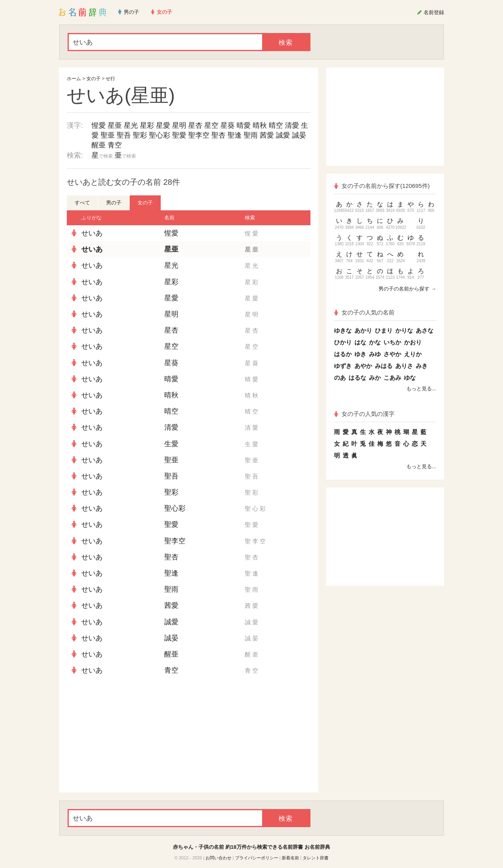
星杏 (195, 125)
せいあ (92, 233)
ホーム (74, 79)
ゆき (360, 354)
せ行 (110, 79)
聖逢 (235, 135)
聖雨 (251, 135)
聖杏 (218, 135)
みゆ (375, 354)
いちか (392, 342)
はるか (343, 354)
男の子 (114, 203)
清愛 (292, 125)
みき (422, 366)
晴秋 (260, 125)
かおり (413, 342)
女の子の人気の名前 (364, 312)
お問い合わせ (218, 858)
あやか (363, 366)
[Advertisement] (126, 736)
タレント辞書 (316, 858)
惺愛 (99, 125)
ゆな (410, 378)
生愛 (171, 444)
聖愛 (179, 135)
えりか (413, 354)
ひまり (384, 330)
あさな (425, 330)
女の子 (94, 79)
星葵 (228, 125)
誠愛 (283, 135)
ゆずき (343, 366)
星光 (131, 125)
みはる (384, 366)
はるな (357, 378)
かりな (404, 330)
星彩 (147, 125)
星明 (179, 125)
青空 (115, 145)
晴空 (276, 125)
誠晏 (299, 135)
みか (375, 378)
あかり (363, 330)
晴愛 (244, 125)
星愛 (163, 125)
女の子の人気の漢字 (364, 414)
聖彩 (140, 135)
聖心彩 (160, 135)
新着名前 (290, 858)
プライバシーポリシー (257, 858)
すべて (82, 203)
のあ (340, 378)
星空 (211, 125)
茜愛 (267, 135)
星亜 (115, 125)
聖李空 (199, 135)
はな (360, 342)
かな (375, 342)
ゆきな (343, 330)
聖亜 (108, 135)
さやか (392, 354)
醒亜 (99, 145)
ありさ (404, 366)
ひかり (343, 342)
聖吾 (124, 135)
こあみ (392, 378)
